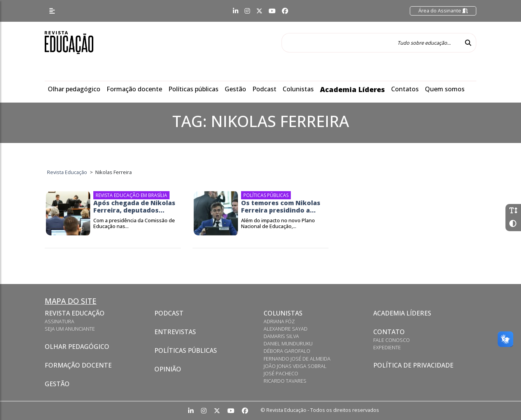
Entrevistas (175, 332)
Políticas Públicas (186, 350)
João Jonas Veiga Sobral (295, 366)
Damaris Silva (281, 336)
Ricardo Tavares (285, 381)
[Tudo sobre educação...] (371, 43)
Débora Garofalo (287, 351)
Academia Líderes (352, 89)
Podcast (264, 89)
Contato (389, 332)
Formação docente (134, 89)
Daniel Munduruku (288, 343)
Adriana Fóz (279, 321)
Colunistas (298, 89)
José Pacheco (281, 373)
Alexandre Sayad (286, 329)
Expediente (387, 347)
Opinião (168, 369)
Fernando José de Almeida (297, 359)
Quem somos (445, 89)
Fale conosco (392, 340)
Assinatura (59, 321)
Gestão (235, 89)
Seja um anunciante (70, 329)
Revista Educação (75, 313)
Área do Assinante (443, 10)
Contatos (405, 89)
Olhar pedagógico (74, 89)
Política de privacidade (413, 365)
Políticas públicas (193, 89)
